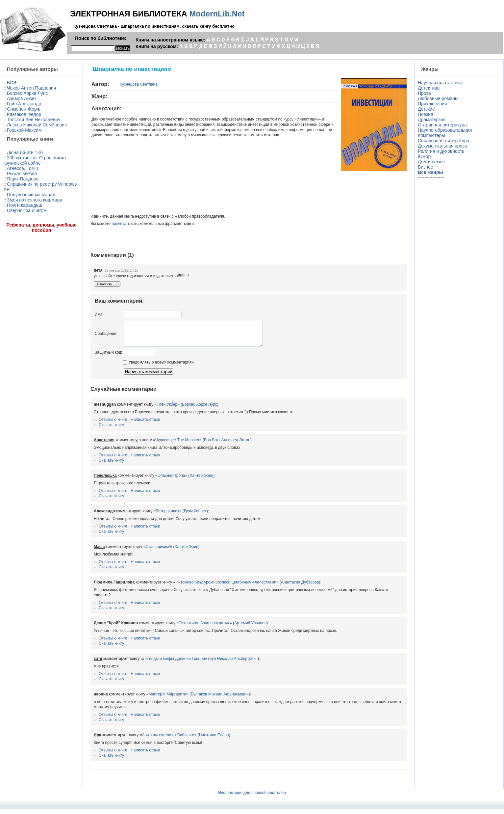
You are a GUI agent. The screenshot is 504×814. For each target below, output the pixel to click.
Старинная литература (442, 125)
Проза (424, 93)
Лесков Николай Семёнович (37, 125)
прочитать (121, 224)
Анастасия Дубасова (300, 587)
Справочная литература (444, 141)
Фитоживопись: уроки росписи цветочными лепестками (226, 587)
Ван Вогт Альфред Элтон (227, 445)
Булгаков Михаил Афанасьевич (220, 699)
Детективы (429, 88)
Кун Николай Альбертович (234, 664)
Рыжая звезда (22, 174)
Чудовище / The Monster (177, 445)
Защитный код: (108, 357)
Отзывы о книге (113, 424)
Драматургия (432, 120)
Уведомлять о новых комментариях (158, 367)
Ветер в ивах (167, 516)
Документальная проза (442, 146)
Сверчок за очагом (27, 210)
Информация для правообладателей (252, 798)
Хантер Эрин (201, 480)
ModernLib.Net (217, 14)
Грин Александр (24, 104)
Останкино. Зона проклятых (204, 628)
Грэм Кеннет (195, 516)
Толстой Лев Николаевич (34, 120)
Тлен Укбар (167, 409)
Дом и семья (431, 162)
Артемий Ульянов (250, 628)
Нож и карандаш (25, 205)
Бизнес (425, 167)
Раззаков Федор (24, 114)
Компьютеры (431, 135)
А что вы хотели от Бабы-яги (168, 740)
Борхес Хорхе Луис (27, 93)
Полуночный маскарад (31, 195)
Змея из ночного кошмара (35, 200)
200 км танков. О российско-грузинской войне (36, 160)
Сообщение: (106, 336)
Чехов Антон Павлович (31, 88)
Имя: (99, 314)
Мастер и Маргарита (167, 699)
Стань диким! (158, 552)
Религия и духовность (441, 151)
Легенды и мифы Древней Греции (174, 664)
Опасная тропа (171, 480)
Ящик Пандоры (23, 179)
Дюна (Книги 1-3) (25, 152)
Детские (426, 109)
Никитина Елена (214, 740)
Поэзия (426, 114)
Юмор (424, 156)
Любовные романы (438, 98)
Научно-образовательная (445, 130)
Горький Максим (24, 130)
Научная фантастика (440, 83)
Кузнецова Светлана (139, 84)
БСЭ (12, 83)
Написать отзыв (145, 424)
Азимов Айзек (22, 98)
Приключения (432, 104)
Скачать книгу (111, 430)
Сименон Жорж (23, 109)
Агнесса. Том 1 (23, 168)
